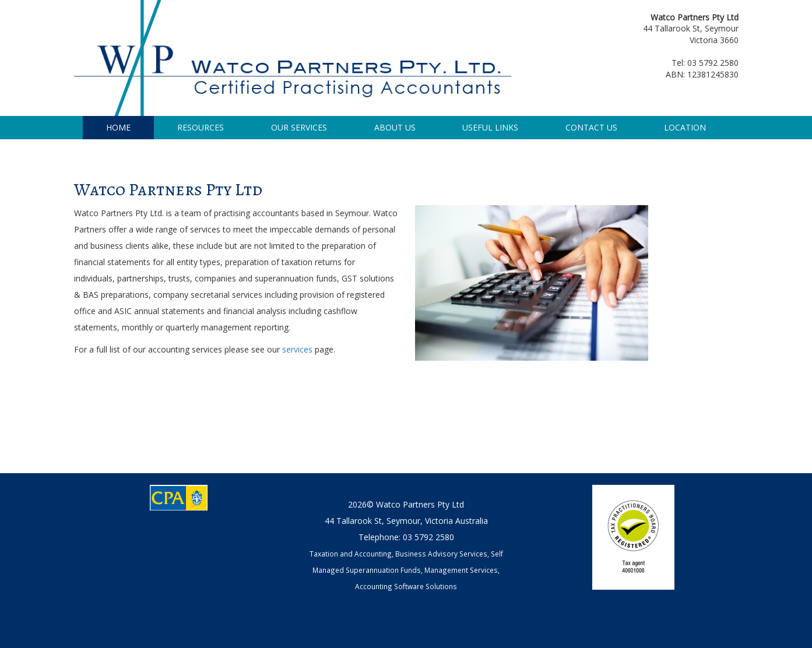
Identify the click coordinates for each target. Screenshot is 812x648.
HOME (118, 127)
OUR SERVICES (299, 127)
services (298, 349)
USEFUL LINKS (490, 127)
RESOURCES (201, 127)
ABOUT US (395, 127)
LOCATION (685, 127)
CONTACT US (591, 127)
